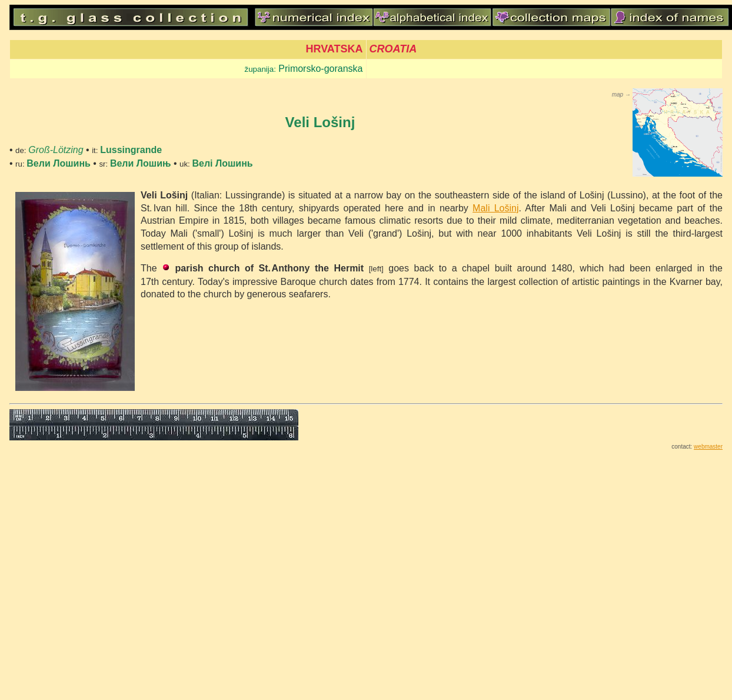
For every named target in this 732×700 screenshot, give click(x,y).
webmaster (708, 447)
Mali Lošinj (495, 208)
